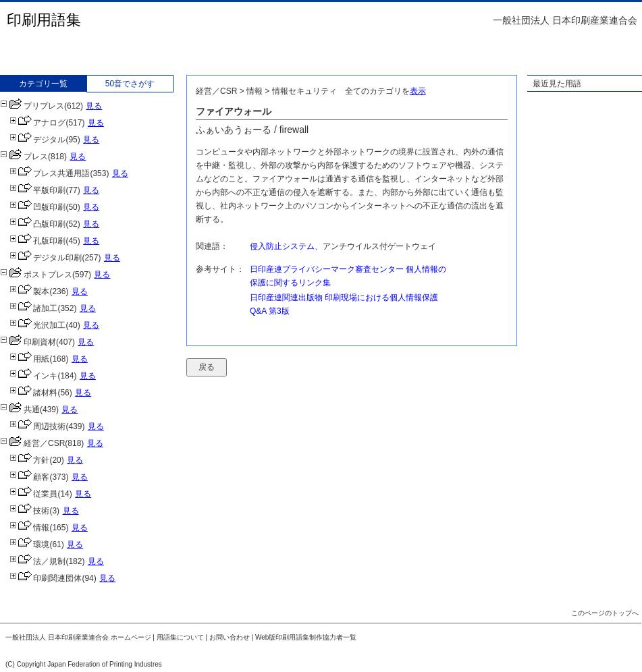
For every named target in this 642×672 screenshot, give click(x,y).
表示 (418, 91)
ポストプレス (36, 275)
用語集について (180, 637)
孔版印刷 (37, 241)
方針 (29, 460)
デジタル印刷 (46, 258)
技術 (29, 511)
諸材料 (33, 393)
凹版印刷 (37, 207)
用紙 (29, 359)
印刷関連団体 (46, 578)
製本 (29, 291)
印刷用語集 (44, 20)
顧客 (29, 477)
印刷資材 (28, 342)
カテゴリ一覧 (43, 84)
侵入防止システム (282, 246)
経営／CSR (32, 443)
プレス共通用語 (50, 173)
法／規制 (37, 561)
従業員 (33, 494)
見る (94, 106)
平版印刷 (37, 190)
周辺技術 (37, 426)
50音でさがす (130, 84)
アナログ (37, 123)
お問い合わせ (230, 637)
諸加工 (33, 308)
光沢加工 (37, 325)
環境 (29, 544)
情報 (29, 528)
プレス (24, 157)
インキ (33, 376)
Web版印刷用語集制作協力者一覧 (306, 637)
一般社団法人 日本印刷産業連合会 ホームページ (78, 637)
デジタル (37, 140)
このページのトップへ (605, 613)
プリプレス (32, 106)
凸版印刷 (37, 224)
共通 (20, 410)
